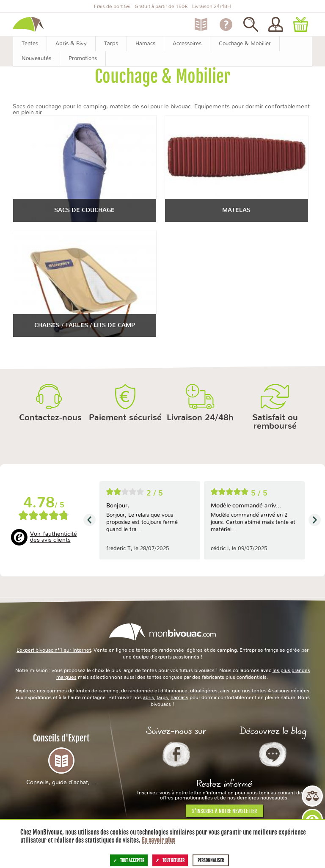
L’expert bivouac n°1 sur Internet (54, 650)
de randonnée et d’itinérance (154, 691)
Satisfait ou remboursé (275, 422)
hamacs (179, 697)
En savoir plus (158, 840)
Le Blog (273, 754)
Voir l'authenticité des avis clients (54, 537)
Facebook (176, 754)
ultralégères (204, 691)
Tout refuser (170, 860)
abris (149, 697)
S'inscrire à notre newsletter (224, 811)
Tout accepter (129, 860)
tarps (162, 697)
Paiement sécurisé (125, 418)
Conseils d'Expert (61, 759)
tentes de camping (97, 691)
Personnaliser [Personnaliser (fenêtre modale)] (211, 860)
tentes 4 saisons (271, 691)
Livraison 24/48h (200, 418)
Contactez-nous (50, 418)
